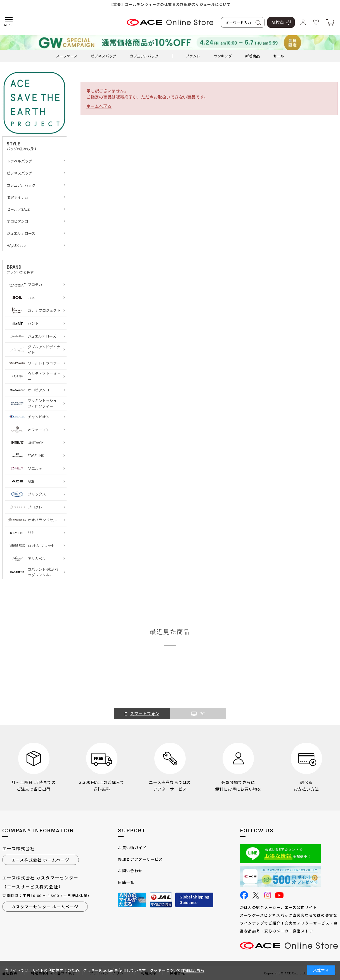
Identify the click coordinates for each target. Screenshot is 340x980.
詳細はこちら (193, 970)
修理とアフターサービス (140, 859)
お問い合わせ (130, 871)
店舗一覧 (126, 882)
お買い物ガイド (132, 848)
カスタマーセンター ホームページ (45, 907)
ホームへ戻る (99, 106)
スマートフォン (142, 714)
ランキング (223, 56)
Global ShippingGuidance (194, 900)
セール (279, 56)
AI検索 (278, 22)
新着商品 (252, 56)
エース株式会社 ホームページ (41, 860)
